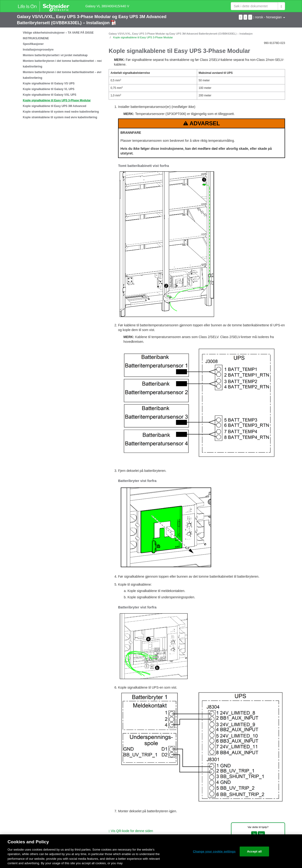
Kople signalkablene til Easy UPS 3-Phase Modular (57, 100)
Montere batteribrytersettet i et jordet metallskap (55, 55)
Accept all (254, 851)
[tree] (59, 75)
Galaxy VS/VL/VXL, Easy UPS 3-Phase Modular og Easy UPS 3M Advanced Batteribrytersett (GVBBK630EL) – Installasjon (181, 34)
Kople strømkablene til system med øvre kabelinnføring (60, 117)
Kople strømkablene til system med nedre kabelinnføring (61, 112)
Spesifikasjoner (33, 44)
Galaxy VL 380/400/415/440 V (107, 6)
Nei (261, 834)
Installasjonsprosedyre (38, 50)
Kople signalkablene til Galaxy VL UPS (49, 89)
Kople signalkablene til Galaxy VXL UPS (50, 95)
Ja (254, 834)
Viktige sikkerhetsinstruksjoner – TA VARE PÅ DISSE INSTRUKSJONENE (58, 36)
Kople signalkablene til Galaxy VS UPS (49, 83)
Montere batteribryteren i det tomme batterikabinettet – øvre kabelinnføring (63, 75)
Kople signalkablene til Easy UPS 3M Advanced (55, 106)
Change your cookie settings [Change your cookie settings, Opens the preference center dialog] (214, 851)
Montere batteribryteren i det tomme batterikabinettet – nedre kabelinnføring (64, 64)
